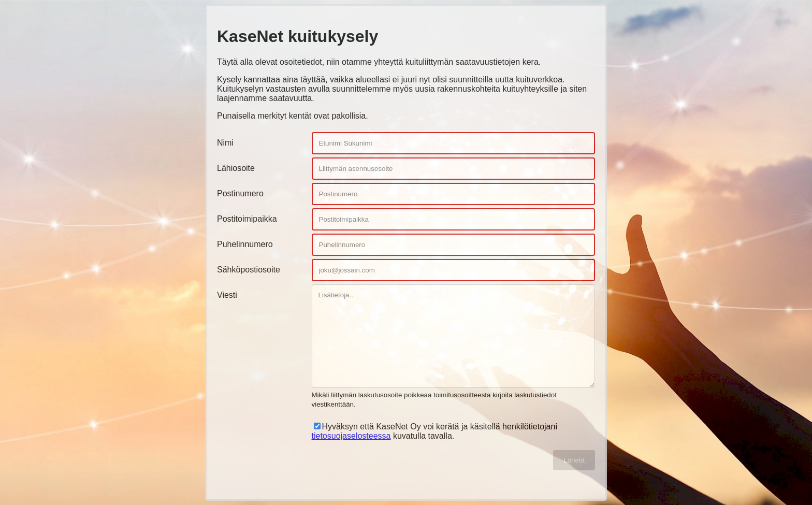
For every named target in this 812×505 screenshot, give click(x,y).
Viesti (227, 295)
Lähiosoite (236, 168)
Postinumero (240, 193)
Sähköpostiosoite (249, 270)
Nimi (225, 143)
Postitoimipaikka (247, 219)
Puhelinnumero (245, 244)
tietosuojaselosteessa (351, 436)
